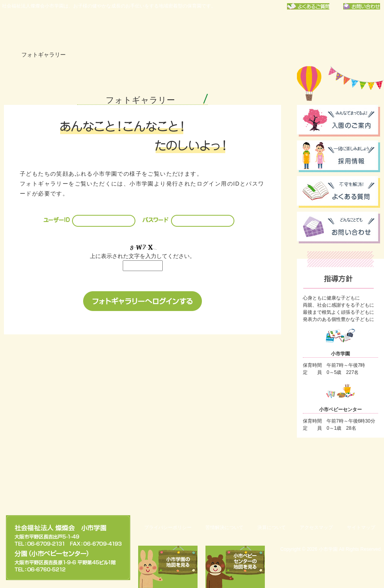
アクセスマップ (316, 527)
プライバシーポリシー (168, 527)
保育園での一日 (228, 30)
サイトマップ (361, 527)
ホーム (8, 55)
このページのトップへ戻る (342, 487)
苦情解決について (224, 527)
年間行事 (166, 30)
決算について (272, 527)
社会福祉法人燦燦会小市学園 (38, 30)
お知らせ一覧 (289, 30)
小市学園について (104, 30)
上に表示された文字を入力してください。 (143, 256)
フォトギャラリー (351, 30)
